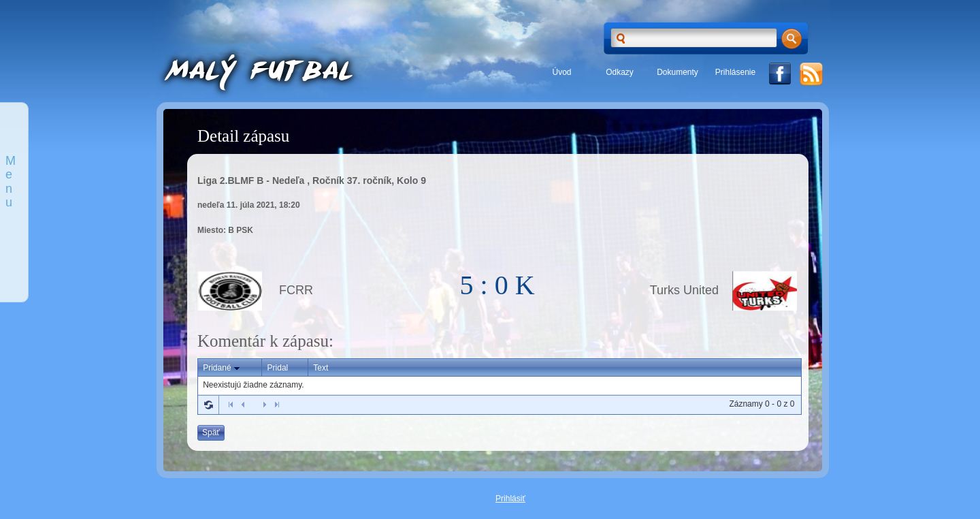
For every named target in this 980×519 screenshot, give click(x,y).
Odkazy (620, 72)
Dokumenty (677, 72)
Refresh (208, 405)
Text (321, 368)
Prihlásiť (510, 499)
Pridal (278, 368)
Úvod (561, 72)
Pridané (222, 368)
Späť (211, 432)
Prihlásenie (735, 72)
